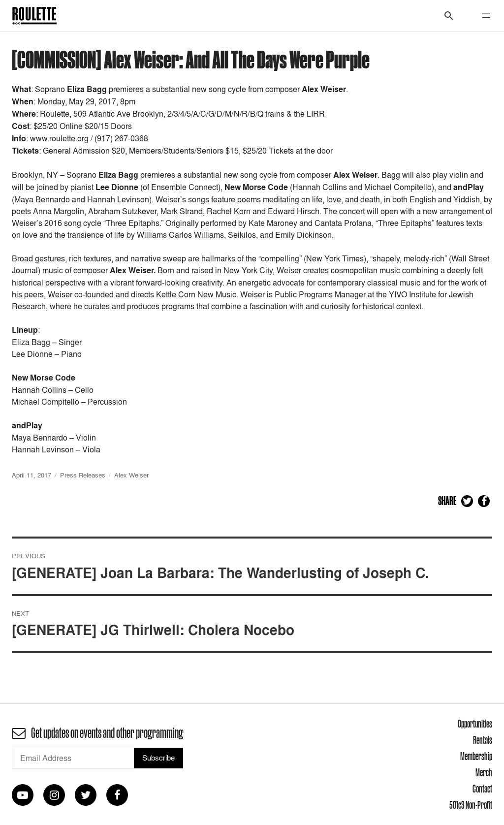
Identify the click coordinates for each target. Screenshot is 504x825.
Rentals (483, 740)
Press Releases (83, 475)
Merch (484, 772)
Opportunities (475, 724)
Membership (476, 756)
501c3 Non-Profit (471, 805)
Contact (482, 789)
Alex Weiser (131, 475)
